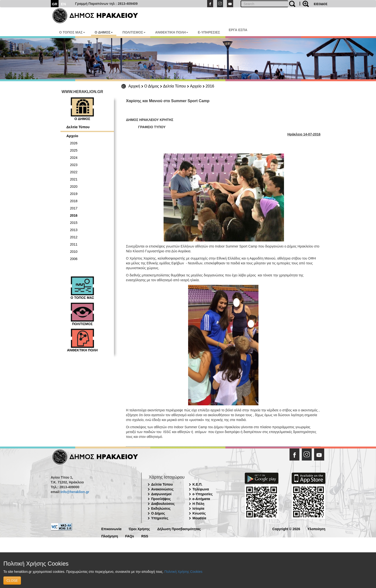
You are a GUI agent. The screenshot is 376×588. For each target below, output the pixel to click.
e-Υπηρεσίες (203, 494)
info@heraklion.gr (75, 492)
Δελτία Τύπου (175, 86)
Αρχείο (196, 86)
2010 (74, 252)
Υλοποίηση (316, 529)
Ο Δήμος (152, 86)
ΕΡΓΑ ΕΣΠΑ (238, 30)
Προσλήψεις (161, 499)
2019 (74, 194)
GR (55, 4)
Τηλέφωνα (201, 489)
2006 (74, 259)
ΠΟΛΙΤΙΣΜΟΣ (134, 32)
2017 (74, 208)
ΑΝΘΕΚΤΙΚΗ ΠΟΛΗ (172, 32)
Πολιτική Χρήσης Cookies (183, 572)
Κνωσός (199, 513)
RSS (145, 536)
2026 (74, 143)
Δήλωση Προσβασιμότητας (179, 529)
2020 (74, 187)
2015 (74, 223)
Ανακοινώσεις (162, 489)
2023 (74, 165)
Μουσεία (199, 518)
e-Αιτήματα (201, 499)
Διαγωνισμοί (161, 494)
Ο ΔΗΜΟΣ (104, 32)
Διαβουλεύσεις (163, 504)
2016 (210, 86)
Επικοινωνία (112, 529)
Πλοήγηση (110, 536)
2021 (74, 179)
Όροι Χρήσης (139, 529)
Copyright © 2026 (286, 529)
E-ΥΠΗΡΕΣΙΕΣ (209, 32)
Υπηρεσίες (160, 518)
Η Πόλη (198, 504)
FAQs (130, 536)
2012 (74, 237)
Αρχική (134, 86)
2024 (74, 158)
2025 (74, 150)
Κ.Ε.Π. (197, 484)
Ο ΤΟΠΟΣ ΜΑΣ (72, 32)
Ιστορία (198, 508)
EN (63, 4)
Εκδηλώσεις (161, 508)
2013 (74, 230)
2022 (74, 172)
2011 (74, 244)
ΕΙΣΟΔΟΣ (321, 4)
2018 (74, 201)
